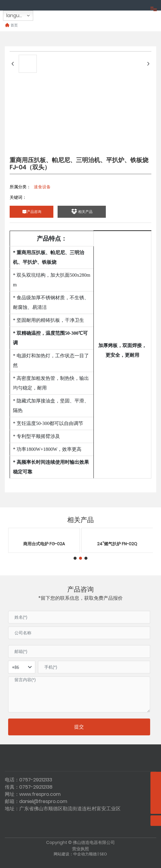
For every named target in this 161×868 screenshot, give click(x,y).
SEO (103, 854)
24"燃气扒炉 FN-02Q (117, 544)
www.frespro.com (40, 794)
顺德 (93, 854)
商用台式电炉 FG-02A (44, 544)
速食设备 (42, 187)
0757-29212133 (36, 780)
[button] (75, 558)
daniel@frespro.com (43, 801)
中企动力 (81, 854)
